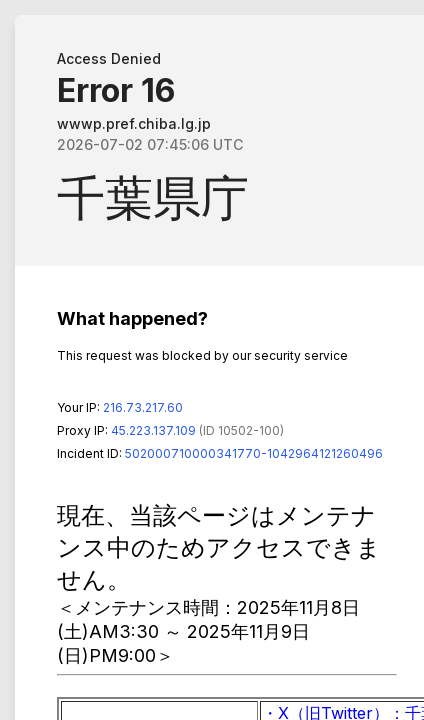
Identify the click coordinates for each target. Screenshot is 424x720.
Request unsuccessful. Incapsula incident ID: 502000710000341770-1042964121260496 (212, 360)
